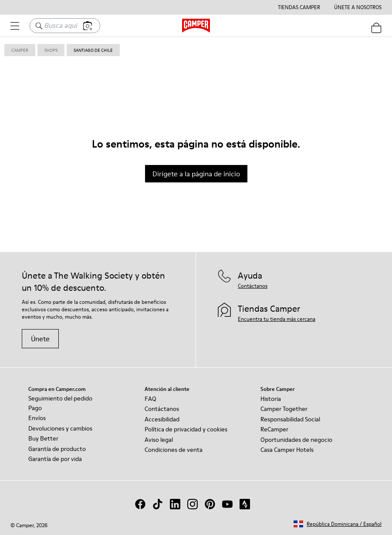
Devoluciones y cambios (60, 428)
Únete (40, 339)
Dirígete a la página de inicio (196, 174)
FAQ (150, 399)
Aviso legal (159, 440)
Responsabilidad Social (290, 419)
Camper (20, 50)
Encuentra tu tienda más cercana (277, 319)
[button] (338, 524)
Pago (35, 408)
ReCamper (274, 429)
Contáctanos (162, 409)
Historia (271, 399)
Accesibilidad (162, 419)
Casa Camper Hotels (287, 450)
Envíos (37, 418)
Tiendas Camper (299, 7)
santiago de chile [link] (93, 50)
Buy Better (43, 438)
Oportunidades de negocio (296, 440)
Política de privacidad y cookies (186, 429)
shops (51, 50)
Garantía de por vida (55, 459)
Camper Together (284, 409)
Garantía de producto (57, 449)
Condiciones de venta (174, 450)
